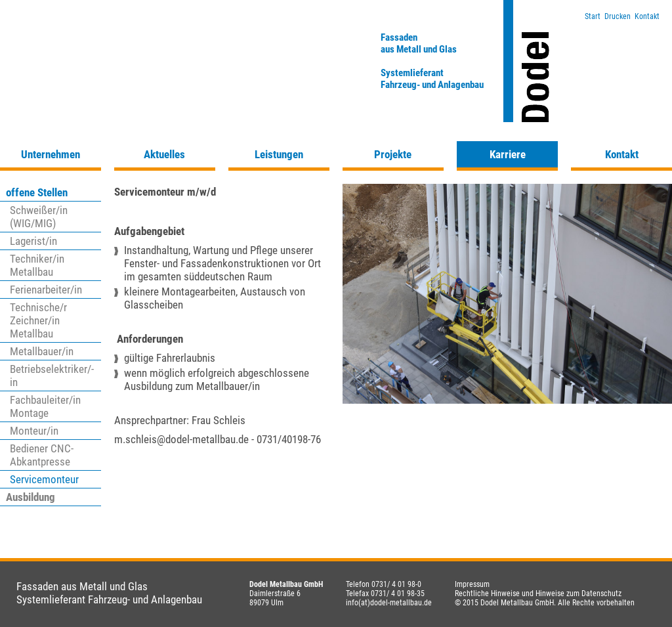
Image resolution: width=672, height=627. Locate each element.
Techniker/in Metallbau (37, 265)
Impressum (472, 584)
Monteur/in (34, 431)
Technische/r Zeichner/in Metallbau (38, 320)
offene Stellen (37, 192)
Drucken (618, 16)
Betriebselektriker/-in (52, 376)
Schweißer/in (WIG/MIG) (39, 217)
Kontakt (647, 16)
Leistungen (279, 154)
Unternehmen (51, 154)
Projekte (393, 154)
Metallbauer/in (42, 351)
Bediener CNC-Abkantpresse (42, 455)
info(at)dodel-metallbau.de (389, 603)
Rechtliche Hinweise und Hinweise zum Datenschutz (538, 594)
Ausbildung (31, 497)
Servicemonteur (44, 479)
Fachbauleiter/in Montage (45, 406)
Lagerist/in (33, 241)
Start (593, 16)
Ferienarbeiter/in (46, 290)
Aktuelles (164, 154)
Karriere (508, 154)
